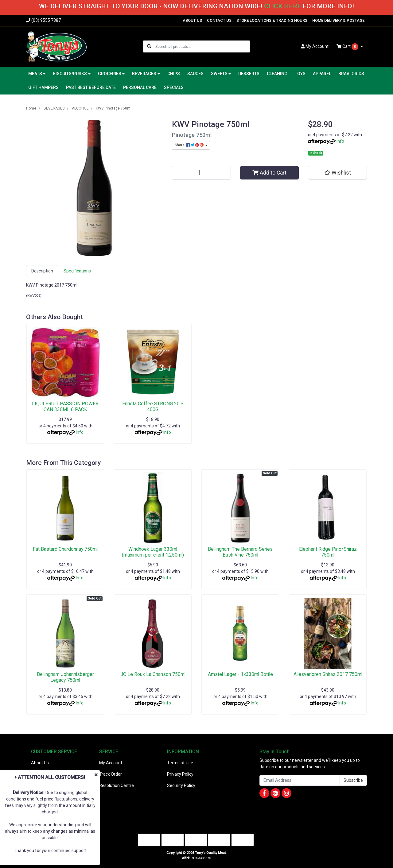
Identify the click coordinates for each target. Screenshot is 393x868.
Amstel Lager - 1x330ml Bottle (240, 674)
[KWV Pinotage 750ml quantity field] (201, 173)
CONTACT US (219, 20)
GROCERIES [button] (110, 74)
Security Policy (181, 785)
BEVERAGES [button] (144, 74)
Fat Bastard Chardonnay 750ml (65, 549)
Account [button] (315, 46)
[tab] (42, 271)
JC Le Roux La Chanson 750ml (153, 674)
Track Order (111, 774)
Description (42, 271)
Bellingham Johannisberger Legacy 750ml (65, 677)
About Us (40, 763)
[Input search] (202, 46)
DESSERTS (249, 74)
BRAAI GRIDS (351, 74)
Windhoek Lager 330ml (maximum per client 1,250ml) (153, 552)
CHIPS (174, 74)
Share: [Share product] (190, 145)
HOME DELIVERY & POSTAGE (338, 20)
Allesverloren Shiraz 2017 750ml (328, 674)
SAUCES (195, 74)
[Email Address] (300, 780)
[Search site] (149, 46)
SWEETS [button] (219, 74)
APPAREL (322, 74)
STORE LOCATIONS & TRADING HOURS (272, 20)
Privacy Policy (180, 774)
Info (340, 141)
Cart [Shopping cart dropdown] (348, 47)
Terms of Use (180, 763)
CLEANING (277, 74)
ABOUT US (192, 20)
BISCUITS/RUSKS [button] (70, 74)
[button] (337, 173)
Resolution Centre (117, 785)
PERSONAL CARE (140, 87)
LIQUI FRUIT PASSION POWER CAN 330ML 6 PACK (65, 407)
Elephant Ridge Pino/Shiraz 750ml (328, 552)
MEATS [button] (35, 74)
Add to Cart (269, 173)
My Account (111, 763)
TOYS (300, 74)
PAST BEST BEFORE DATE (91, 87)
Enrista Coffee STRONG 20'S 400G (153, 407)
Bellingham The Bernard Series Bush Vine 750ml (240, 552)
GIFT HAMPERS (43, 87)
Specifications (77, 271)
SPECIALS (174, 87)
